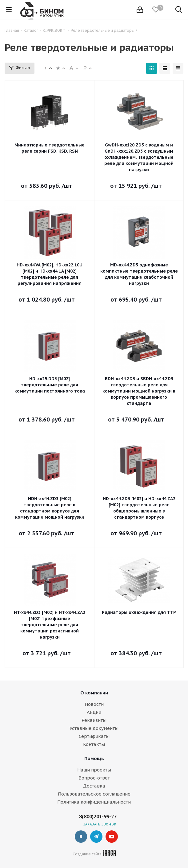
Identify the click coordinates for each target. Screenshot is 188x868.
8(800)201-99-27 (98, 817)
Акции (94, 712)
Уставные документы (94, 728)
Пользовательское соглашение (94, 794)
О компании (94, 693)
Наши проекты (94, 770)
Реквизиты (94, 720)
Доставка (94, 786)
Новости (94, 704)
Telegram (96, 837)
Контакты (94, 744)
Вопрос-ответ (94, 778)
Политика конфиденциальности (94, 802)
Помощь (94, 758)
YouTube (112, 837)
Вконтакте (81, 837)
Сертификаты (94, 736)
